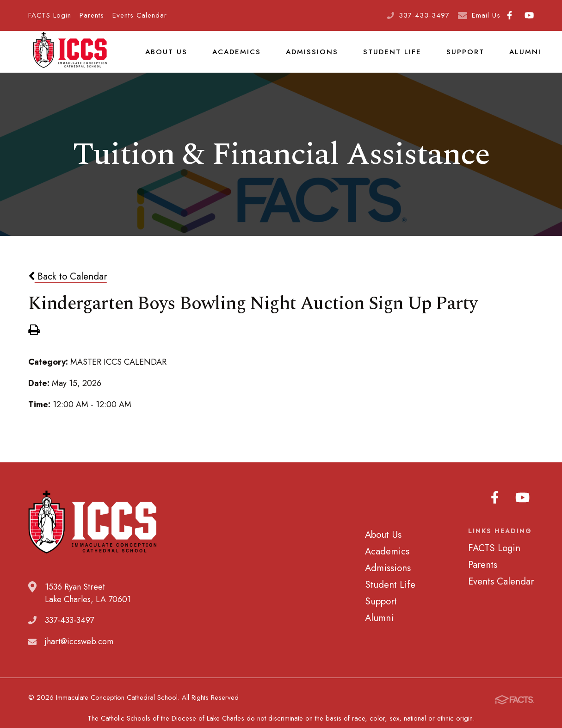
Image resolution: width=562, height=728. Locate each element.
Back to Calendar (68, 288)
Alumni (510, 57)
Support (452, 57)
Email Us (486, 15)
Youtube (529, 15)
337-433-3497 (424, 15)
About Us (165, 57)
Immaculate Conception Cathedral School (70, 58)
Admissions (306, 57)
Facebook (510, 15)
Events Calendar (140, 15)
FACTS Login (50, 15)
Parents (92, 15)
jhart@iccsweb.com (79, 653)
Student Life (383, 57)
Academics (233, 57)
